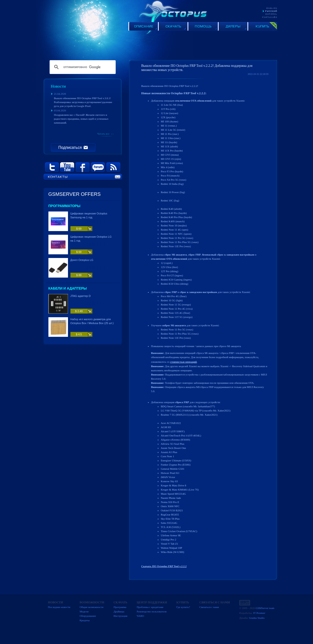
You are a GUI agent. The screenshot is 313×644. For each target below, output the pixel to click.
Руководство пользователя (152, 611)
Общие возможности (91, 607)
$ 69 (79, 229)
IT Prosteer (259, 613)
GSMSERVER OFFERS (75, 194)
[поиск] (82, 67)
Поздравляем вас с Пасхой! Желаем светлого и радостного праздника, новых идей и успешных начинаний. (81, 119)
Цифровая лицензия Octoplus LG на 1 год (91, 239)
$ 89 (79, 275)
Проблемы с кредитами (150, 607)
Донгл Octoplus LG (82, 260)
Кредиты (84, 620)
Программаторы (64, 206)
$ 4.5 (79, 334)
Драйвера (119, 611)
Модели (84, 611)
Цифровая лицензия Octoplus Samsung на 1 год (89, 215)
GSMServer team (265, 608)
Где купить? (183, 607)
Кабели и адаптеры (68, 288)
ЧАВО (140, 616)
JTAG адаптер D (81, 296)
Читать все (103, 134)
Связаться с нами (209, 607)
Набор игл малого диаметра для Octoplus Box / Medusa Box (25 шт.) (92, 321)
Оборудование (88, 616)
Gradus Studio (257, 618)
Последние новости (59, 607)
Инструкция (120, 616)
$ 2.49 (79, 311)
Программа (120, 607)
